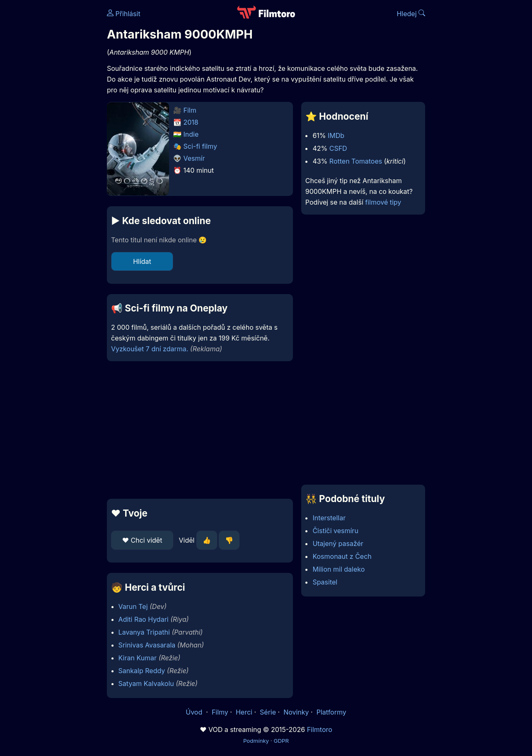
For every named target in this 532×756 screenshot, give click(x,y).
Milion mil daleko (339, 569)
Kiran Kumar (138, 658)
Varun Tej (133, 606)
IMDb (336, 135)
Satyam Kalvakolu (146, 684)
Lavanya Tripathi (144, 632)
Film (190, 110)
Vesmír (194, 158)
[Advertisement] (200, 430)
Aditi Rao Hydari (144, 619)
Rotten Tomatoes (356, 161)
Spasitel (325, 582)
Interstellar (329, 518)
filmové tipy (383, 202)
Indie (191, 134)
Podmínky (256, 741)
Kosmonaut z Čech (342, 556)
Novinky (296, 712)
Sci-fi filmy (200, 146)
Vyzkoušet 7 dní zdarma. (150, 349)
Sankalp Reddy (142, 671)
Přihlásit (124, 14)
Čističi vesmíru (335, 531)
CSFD (338, 148)
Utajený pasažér (338, 543)
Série (268, 712)
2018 (191, 122)
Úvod (195, 712)
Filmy (220, 712)
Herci (244, 712)
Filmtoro (320, 729)
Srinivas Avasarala (147, 645)
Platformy (331, 712)
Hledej (411, 14)
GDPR (281, 741)
